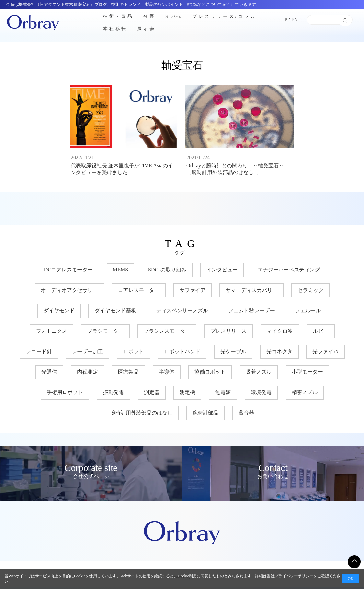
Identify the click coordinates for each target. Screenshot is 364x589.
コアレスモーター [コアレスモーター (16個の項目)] (139, 292)
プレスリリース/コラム (224, 16)
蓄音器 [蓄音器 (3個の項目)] (246, 415)
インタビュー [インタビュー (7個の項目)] (222, 272)
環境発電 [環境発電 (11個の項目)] (261, 394)
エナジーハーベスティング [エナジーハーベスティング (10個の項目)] (289, 272)
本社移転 (115, 29)
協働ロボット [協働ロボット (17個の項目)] (210, 374)
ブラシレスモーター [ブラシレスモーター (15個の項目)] (167, 333)
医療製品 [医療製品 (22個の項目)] (128, 374)
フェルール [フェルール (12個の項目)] (308, 313)
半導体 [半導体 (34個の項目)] (167, 374)
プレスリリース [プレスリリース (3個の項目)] (229, 333)
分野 (149, 16)
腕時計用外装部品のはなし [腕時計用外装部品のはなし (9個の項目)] (141, 415)
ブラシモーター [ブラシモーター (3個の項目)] (105, 333)
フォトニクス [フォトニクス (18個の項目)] (52, 333)
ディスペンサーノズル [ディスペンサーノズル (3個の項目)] (182, 313)
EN (294, 20)
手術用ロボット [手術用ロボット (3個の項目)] (65, 394)
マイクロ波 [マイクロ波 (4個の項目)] (280, 333)
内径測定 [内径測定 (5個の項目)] (88, 374)
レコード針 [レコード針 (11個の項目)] (39, 353)
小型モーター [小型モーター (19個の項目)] (307, 374)
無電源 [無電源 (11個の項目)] (223, 394)
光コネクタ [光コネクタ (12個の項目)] (279, 353)
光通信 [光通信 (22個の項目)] (49, 374)
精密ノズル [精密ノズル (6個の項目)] (305, 394)
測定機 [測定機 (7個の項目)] (187, 394)
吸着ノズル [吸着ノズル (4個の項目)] (259, 374)
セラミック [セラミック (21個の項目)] (311, 292)
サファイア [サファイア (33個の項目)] (193, 292)
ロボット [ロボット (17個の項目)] (134, 353)
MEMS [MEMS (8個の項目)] (120, 272)
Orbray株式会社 (21, 4)
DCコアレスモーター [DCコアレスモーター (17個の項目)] (68, 272)
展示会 (146, 29)
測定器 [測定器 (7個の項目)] (152, 394)
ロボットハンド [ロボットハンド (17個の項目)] (182, 353)
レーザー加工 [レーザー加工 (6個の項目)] (88, 353)
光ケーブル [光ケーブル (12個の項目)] (233, 353)
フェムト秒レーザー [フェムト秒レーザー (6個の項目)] (252, 313)
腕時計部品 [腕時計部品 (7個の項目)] (205, 415)
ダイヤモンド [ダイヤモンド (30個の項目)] (59, 313)
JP (285, 20)
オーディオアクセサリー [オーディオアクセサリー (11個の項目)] (69, 292)
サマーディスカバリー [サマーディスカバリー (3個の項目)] (252, 292)
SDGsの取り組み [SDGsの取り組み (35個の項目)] (167, 272)
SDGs (174, 16)
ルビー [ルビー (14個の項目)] (321, 333)
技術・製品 (118, 16)
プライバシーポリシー (294, 576)
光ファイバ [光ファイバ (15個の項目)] (325, 353)
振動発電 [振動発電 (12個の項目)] (113, 394)
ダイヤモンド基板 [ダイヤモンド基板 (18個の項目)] (115, 313)
